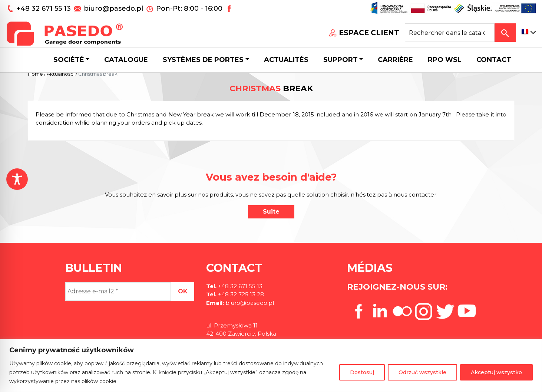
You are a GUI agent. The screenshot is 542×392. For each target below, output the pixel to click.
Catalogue (126, 60)
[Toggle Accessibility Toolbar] (17, 179)
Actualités (286, 60)
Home (35, 74)
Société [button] (69, 60)
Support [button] (341, 60)
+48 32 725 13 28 (240, 294)
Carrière (395, 60)
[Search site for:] (450, 33)
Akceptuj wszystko (496, 372)
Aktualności (61, 74)
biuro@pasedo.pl (113, 9)
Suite (271, 212)
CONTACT (494, 60)
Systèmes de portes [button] (203, 60)
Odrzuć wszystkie (422, 372)
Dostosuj (362, 372)
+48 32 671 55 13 (45, 9)
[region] (271, 365)
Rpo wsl (445, 60)
